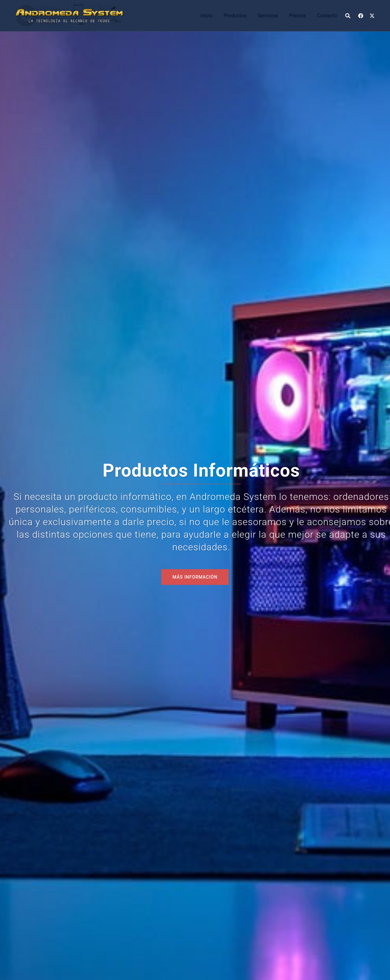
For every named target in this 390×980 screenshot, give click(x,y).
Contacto (327, 16)
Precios (298, 16)
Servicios (268, 16)
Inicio (206, 16)
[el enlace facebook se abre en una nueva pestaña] (361, 15)
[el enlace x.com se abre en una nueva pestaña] (372, 15)
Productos (235, 16)
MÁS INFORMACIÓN (195, 577)
